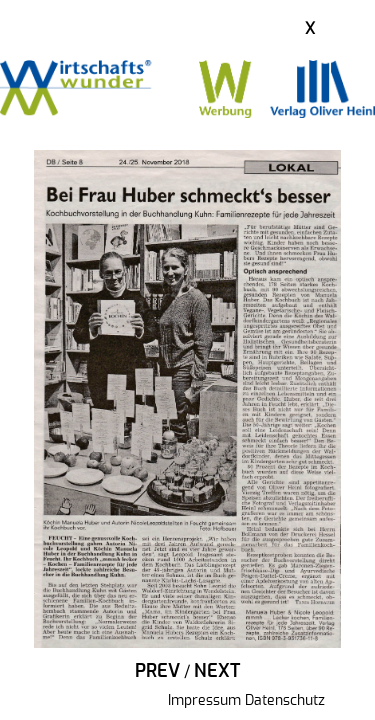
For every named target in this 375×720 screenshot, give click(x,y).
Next (217, 672)
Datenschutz (285, 701)
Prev (157, 672)
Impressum (204, 701)
